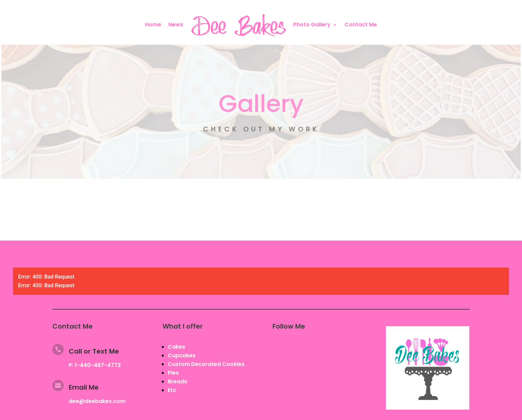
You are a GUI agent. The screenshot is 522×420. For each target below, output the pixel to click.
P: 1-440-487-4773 (95, 365)
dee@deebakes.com (97, 401)
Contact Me (361, 25)
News (176, 25)
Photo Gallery (312, 25)
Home (153, 25)
